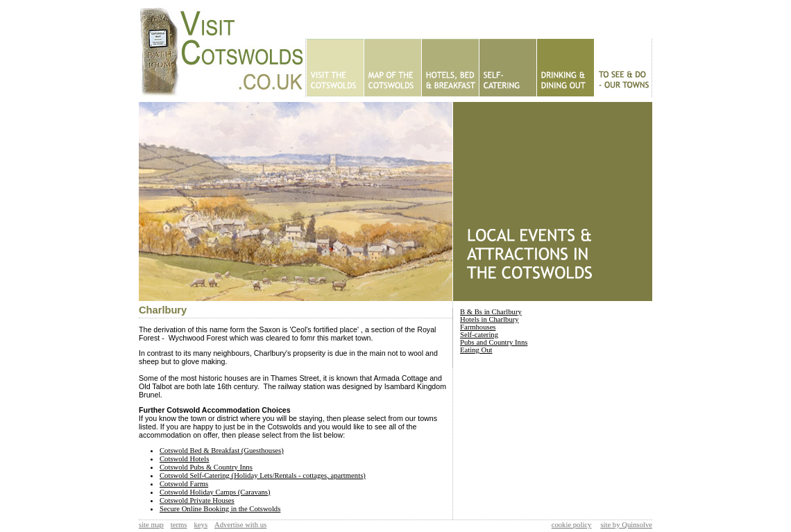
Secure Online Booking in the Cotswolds (220, 509)
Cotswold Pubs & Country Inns (206, 467)
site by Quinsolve (626, 525)
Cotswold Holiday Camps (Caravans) (215, 492)
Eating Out (565, 68)
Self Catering (508, 68)
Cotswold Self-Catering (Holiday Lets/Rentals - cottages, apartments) (263, 475)
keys (201, 525)
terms (179, 525)
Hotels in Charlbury (490, 319)
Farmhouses (478, 327)
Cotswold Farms (184, 484)
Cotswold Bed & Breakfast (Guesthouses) (222, 451)
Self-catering (479, 335)
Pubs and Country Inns (494, 342)
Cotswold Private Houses (197, 500)
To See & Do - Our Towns (623, 68)
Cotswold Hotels (184, 459)
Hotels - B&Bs (450, 68)
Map (392, 68)
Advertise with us (240, 525)
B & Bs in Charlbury (491, 312)
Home (335, 68)
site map (151, 525)
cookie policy (572, 525)
